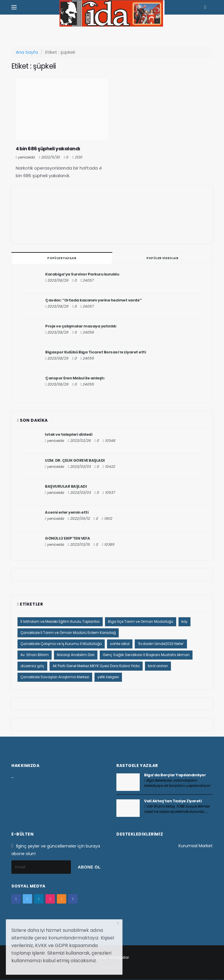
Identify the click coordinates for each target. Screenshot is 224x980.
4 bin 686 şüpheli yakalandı (48, 149)
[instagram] (50, 899)
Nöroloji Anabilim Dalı (76, 655)
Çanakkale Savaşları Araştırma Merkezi (55, 677)
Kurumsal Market (196, 846)
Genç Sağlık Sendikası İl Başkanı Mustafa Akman (146, 655)
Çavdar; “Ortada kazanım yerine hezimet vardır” (93, 300)
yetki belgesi (108, 677)
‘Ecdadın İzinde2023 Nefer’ (161, 644)
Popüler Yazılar (62, 258)
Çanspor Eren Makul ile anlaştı (75, 378)
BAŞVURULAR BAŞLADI (66, 486)
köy (184, 621)
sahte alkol (120, 644)
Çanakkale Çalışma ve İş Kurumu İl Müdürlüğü (61, 644)
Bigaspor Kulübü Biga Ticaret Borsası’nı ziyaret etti (96, 352)
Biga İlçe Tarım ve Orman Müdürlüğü (141, 621)
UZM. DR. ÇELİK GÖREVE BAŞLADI (75, 460)
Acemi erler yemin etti (67, 512)
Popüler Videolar (162, 258)
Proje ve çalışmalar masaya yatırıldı (81, 326)
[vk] (73, 899)
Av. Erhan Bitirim (35, 655)
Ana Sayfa (27, 52)
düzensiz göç (32, 666)
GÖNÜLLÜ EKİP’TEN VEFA (68, 538)
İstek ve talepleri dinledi (69, 434)
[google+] (39, 899)
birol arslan (158, 666)
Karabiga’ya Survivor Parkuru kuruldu (82, 274)
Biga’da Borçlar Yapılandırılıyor (175, 775)
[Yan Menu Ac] (14, 7)
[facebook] (16, 899)
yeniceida (26, 157)
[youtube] (62, 899)
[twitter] (27, 899)
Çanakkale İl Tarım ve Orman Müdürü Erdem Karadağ (68, 633)
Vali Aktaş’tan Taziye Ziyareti (173, 801)
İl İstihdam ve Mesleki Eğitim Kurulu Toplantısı (60, 621)
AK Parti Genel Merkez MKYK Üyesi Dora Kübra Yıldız (96, 666)
